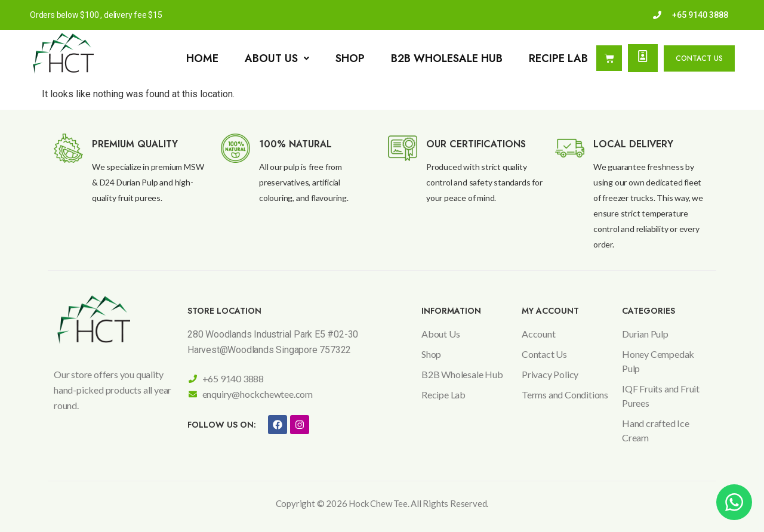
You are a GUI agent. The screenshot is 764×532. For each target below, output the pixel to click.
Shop (350, 58)
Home (202, 58)
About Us (277, 58)
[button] (277, 58)
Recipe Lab (558, 58)
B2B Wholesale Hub (447, 58)
